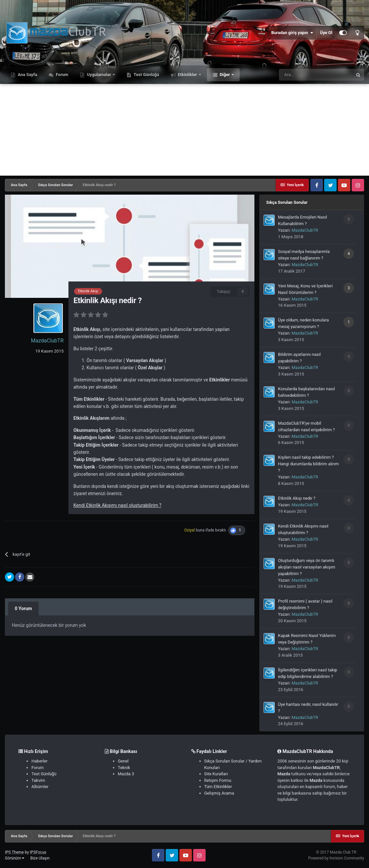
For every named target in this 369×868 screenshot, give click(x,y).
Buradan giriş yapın (292, 33)
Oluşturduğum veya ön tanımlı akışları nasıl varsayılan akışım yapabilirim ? (307, 567)
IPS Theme (14, 852)
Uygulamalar (99, 75)
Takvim (38, 780)
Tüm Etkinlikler (218, 787)
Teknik (124, 768)
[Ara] (316, 75)
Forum (61, 75)
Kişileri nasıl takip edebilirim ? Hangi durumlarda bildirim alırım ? (308, 464)
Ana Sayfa (27, 75)
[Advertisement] (184, 130)
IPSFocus (38, 852)
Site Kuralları (216, 774)
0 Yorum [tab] (23, 608)
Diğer (225, 75)
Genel (123, 761)
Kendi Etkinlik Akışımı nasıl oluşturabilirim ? (117, 505)
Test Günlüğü (146, 75)
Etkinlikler (187, 75)
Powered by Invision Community (336, 858)
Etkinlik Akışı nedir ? (297, 498)
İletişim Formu (218, 780)
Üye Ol (326, 33)
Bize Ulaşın (40, 858)
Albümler (40, 787)
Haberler (39, 761)
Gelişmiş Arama (219, 793)
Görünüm (15, 858)
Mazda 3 (126, 774)
